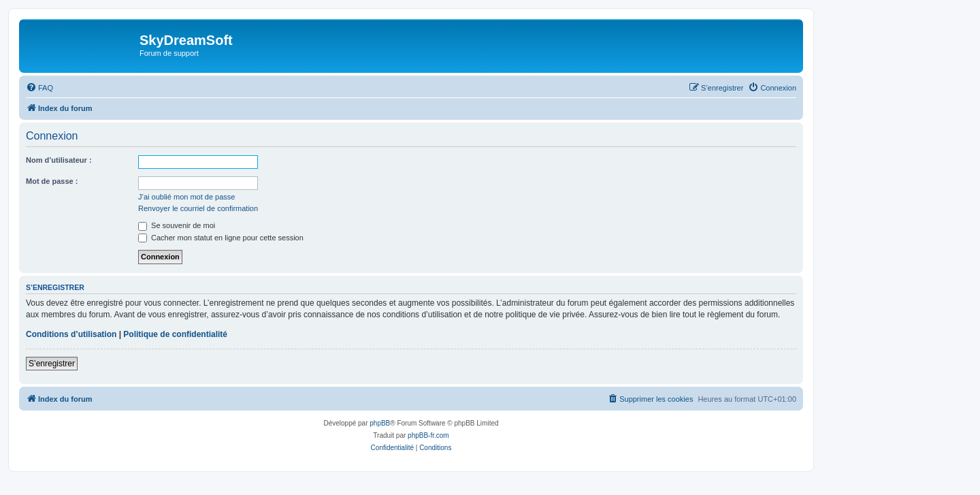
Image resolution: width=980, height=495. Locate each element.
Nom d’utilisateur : (59, 160)
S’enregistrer (52, 364)
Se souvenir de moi (177, 225)
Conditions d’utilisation (71, 334)
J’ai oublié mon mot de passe (186, 197)
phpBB (380, 423)
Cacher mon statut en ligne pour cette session (221, 238)
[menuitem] (39, 88)
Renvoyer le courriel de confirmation (198, 208)
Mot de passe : (52, 181)
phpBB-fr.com (428, 435)
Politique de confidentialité (175, 334)
